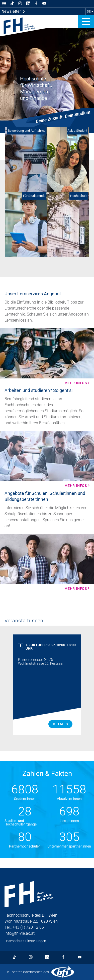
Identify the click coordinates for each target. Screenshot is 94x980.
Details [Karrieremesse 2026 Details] (60, 724)
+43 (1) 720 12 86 (28, 927)
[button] (86, 22)
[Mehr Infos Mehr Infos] (47, 357)
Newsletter (13, 12)
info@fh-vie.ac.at (20, 933)
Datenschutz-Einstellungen (25, 941)
